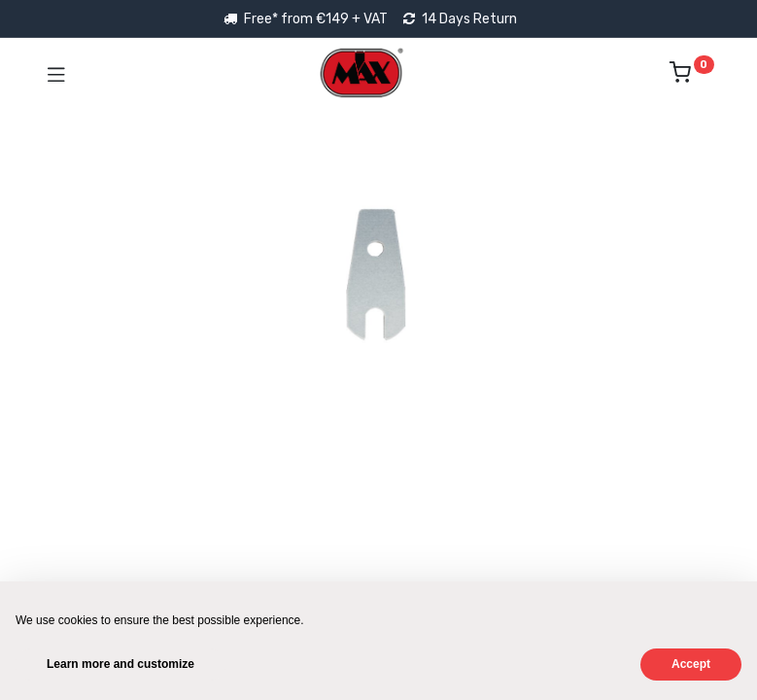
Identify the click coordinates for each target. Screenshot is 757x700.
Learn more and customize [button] (120, 664)
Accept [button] (691, 664)
